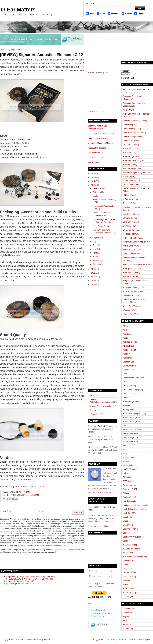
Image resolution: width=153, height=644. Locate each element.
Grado (126, 426)
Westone (127, 581)
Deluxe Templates (126, 640)
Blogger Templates (101, 640)
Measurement (93, 162)
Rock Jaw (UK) (129, 513)
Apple (125, 338)
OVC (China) (128, 481)
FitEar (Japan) (129, 176)
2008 (93, 284)
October (96, 192)
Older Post (78, 512)
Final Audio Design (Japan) (134, 414)
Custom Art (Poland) (131, 141)
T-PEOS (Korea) (130, 545)
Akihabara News (130, 609)
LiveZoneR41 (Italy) (131, 230)
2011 (93, 273)
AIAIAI (126, 326)
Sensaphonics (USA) (132, 269)
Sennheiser (128, 517)
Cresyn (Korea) (129, 386)
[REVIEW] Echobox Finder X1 (20, 584)
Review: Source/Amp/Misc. (101, 406)
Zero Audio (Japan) (131, 593)
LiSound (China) (130, 218)
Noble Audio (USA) (131, 246)
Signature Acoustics (20, 487)
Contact (128, 14)
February (97, 260)
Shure (125, 521)
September (98, 196)
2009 (93, 281)
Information (94, 414)
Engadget (127, 617)
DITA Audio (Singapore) (133, 390)
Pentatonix (91, 73)
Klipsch (126, 453)
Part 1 (105, 134)
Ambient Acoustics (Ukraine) (135, 121)
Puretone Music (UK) (132, 254)
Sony (125, 533)
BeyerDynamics (130, 366)
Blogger (47, 640)
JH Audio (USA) (130, 203)
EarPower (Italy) (130, 153)
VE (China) (128, 569)
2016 (93, 174)
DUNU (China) (129, 394)
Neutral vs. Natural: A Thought (100, 143)
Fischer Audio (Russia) (133, 422)
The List (101, 426)
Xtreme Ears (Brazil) (131, 314)
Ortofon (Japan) (130, 485)
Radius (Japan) (129, 497)
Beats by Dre (128, 362)
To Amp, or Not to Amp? (98, 138)
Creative (126, 382)
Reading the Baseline (97, 148)
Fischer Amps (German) (133, 418)
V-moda (126, 565)
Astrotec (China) (130, 342)
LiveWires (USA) (130, 226)
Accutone (127, 334)
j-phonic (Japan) (130, 597)
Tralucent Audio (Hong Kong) (135, 557)
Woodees (127, 585)
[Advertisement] (37, 561)
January (96, 264)
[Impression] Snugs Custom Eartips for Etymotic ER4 (31, 576)
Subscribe (115, 14)
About (103, 14)
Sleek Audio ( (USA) (131, 273)
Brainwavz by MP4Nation (134, 378)
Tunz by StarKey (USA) (133, 291)
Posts (93, 571)
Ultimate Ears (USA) (131, 295)
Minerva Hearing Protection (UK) (137, 242)
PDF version (104, 129)
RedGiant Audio (130, 501)
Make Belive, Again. (101, 226)
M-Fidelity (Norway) (131, 234)
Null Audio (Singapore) (132, 250)
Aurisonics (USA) (130, 125)
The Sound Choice (96, 158)
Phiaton (126, 493)
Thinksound (128, 553)
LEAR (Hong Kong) (131, 214)
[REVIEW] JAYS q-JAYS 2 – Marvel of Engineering (30, 579)
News (92, 395)
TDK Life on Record (131, 549)
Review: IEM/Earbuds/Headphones (24, 495)
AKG (125, 330)
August (96, 238)
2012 (93, 269)
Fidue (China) (129, 410)
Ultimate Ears (129, 561)
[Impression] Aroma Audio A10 (20, 581)
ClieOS (113, 518)
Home (92, 14)
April (95, 253)
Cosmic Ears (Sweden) (133, 137)
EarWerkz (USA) (130, 165)
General (93, 410)
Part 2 (111, 134)
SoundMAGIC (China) (132, 537)
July (95, 241)
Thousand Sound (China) (134, 287)
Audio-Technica (129, 350)
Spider (126, 541)
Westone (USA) (129, 310)
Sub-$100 (99, 450)
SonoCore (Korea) (131, 529)
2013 (93, 185)
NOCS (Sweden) (130, 469)
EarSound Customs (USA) (134, 161)
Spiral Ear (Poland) (131, 277)
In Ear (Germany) (130, 199)
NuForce (127, 473)
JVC (125, 449)
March (96, 257)
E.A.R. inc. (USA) (130, 149)
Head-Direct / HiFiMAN (133, 429)
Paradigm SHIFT (130, 489)
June (95, 245)
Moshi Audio (128, 465)
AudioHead (128, 613)
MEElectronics (129, 457)
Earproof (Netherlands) (133, 169)
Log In (140, 14)
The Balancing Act (95, 153)
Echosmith (91, 111)
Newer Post (5, 511)
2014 (93, 181)
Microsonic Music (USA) (133, 238)
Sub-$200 (113, 450)
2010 (93, 277)
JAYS (125, 445)
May (95, 249)
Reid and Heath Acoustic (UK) (136, 505)
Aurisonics (127, 358)
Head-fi (126, 621)
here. (107, 526)
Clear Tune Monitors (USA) (134, 133)
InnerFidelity (128, 629)
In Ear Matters (18, 9)
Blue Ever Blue (129, 370)
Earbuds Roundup (109, 440)
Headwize (127, 625)
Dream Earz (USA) (131, 145)
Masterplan (145, 640)
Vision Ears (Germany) (133, 306)
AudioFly (127, 354)
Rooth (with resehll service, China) (137, 265)
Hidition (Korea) (129, 195)
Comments (95, 576)
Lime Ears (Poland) (131, 222)
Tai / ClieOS (111, 469)
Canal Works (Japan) (132, 129)
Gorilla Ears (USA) (131, 184)
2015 (93, 177)
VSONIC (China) (130, 573)
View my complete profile (100, 493)
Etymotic (127, 406)
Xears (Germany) (130, 589)
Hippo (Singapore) (131, 437)
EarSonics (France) (131, 157)
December (97, 188)
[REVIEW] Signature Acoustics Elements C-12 (42, 55)
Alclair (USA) (128, 110)
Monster (126, 461)
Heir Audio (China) (131, 433)
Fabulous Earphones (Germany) (137, 172)
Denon (126, 398)
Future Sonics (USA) (132, 180)
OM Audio (127, 477)
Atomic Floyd (128, 346)
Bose (125, 374)
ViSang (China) (129, 577)
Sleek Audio (128, 525)
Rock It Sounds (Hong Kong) (135, 509)
